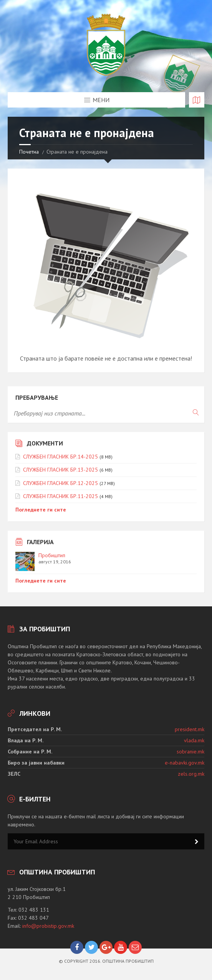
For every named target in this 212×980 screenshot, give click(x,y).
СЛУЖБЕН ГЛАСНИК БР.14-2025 (60, 457)
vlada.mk (194, 740)
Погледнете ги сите (41, 510)
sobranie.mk (190, 752)
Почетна (29, 152)
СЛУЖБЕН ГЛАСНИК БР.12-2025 (60, 483)
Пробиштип (52, 555)
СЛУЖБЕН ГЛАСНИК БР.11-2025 (60, 496)
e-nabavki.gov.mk (185, 763)
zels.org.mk (191, 774)
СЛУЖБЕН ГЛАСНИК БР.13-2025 (60, 470)
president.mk (190, 729)
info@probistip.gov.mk (48, 926)
